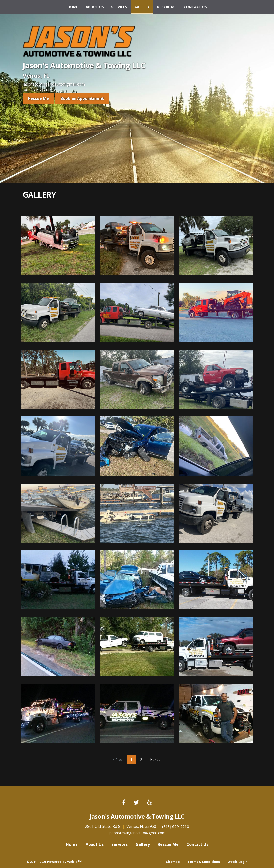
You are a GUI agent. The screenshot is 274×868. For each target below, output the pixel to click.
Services (119, 7)
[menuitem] (73, 7)
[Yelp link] (149, 803)
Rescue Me (167, 7)
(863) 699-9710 (36, 90)
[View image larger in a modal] (58, 245)
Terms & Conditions (204, 862)
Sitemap (173, 862)
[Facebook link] (124, 803)
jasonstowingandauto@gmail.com (54, 84)
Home (73, 7)
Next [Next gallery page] (155, 759)
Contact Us (195, 7)
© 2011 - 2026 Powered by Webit (54, 861)
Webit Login (238, 862)
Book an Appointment (82, 98)
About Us (95, 7)
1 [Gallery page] (131, 759)
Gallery (144, 5)
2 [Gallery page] (141, 759)
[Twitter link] (136, 803)
